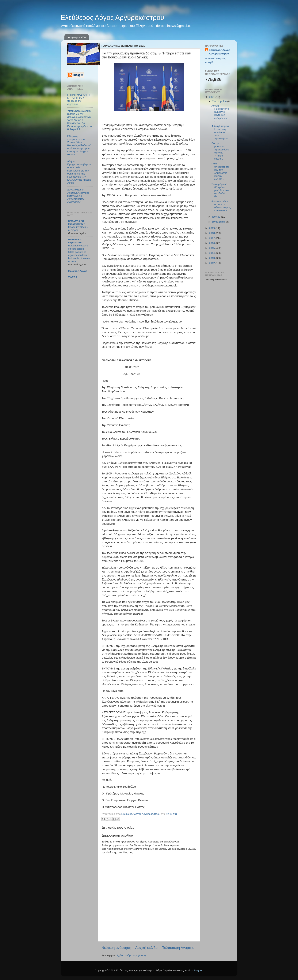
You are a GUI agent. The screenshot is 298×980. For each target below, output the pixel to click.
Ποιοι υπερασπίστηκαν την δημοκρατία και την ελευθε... (221, 171)
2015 (212, 248)
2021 (212, 97)
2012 (212, 263)
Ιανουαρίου (219, 222)
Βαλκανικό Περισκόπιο (75, 241)
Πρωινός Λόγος (78, 271)
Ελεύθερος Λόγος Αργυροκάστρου (112, 18)
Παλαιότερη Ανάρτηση (179, 948)
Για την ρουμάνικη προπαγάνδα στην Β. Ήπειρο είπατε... (220, 151)
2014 (212, 253)
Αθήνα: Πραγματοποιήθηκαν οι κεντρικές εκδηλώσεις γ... (221, 113)
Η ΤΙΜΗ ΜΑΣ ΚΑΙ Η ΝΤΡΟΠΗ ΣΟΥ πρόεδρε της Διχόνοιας (78, 99)
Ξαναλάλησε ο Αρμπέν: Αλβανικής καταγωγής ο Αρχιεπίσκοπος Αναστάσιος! (78, 196)
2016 (212, 243)
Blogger (198, 970)
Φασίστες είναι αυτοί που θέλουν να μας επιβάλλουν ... (221, 206)
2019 (212, 228)
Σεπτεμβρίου (220, 101)
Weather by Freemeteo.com (216, 280)
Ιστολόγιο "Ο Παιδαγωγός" (76, 222)
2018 (212, 233)
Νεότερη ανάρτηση (116, 948)
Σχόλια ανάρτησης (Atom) (131, 955)
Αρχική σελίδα (77, 37)
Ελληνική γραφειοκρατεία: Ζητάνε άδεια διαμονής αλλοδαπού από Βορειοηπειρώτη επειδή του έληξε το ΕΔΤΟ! (79, 145)
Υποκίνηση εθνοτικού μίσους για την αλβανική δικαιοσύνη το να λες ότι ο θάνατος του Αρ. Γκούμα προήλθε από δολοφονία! (80, 120)
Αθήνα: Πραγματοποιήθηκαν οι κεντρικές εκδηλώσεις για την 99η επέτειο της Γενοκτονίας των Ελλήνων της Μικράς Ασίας (79, 172)
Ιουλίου (217, 217)
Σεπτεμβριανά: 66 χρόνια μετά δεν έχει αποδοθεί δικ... (220, 190)
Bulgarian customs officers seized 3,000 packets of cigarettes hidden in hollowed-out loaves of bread (79, 253)
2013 (212, 258)
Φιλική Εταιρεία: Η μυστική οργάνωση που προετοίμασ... (221, 132)
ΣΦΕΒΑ (73, 277)
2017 (212, 238)
